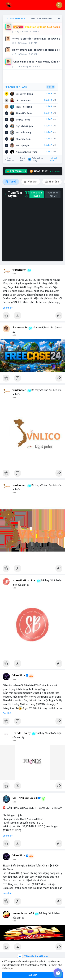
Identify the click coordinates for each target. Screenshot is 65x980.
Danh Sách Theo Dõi (53, 194)
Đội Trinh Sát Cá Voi (25, 798)
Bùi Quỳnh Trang (24, 94)
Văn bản (31, 182)
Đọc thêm (8, 308)
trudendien (19, 270)
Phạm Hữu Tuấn (24, 113)
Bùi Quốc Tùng (23, 133)
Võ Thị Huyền (23, 145)
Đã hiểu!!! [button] (32, 975)
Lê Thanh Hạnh (24, 100)
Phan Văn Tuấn (23, 139)
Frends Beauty (22, 733)
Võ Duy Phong (23, 120)
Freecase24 (20, 328)
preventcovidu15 (23, 913)
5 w (14, 274)
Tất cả (11, 182)
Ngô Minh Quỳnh (24, 126)
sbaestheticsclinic (24, 580)
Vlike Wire (19, 675)
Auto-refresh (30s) (36, 159)
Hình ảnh (52, 182)
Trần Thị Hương (24, 107)
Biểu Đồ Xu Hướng (37, 194)
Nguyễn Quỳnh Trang (27, 152)
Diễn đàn (23, 159)
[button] (59, 5)
